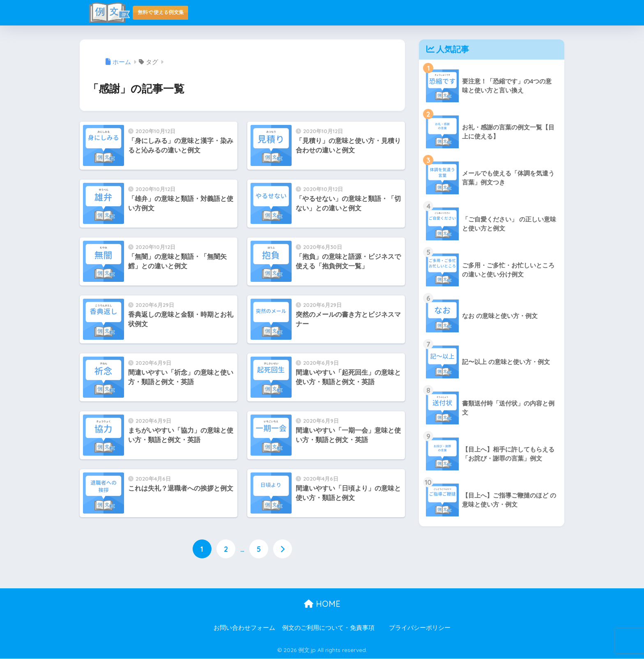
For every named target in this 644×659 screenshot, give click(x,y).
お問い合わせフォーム (244, 628)
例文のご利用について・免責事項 (328, 628)
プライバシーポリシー (420, 628)
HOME (322, 604)
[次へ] (283, 549)
